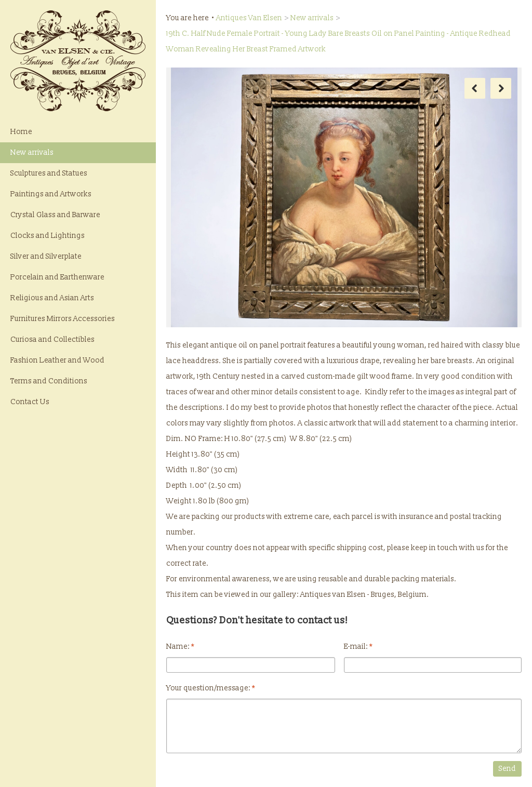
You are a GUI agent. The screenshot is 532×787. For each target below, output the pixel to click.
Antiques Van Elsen (249, 18)
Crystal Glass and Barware (55, 215)
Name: (180, 646)
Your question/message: (211, 688)
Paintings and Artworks (51, 194)
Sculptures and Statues (49, 173)
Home (21, 132)
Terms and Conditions (49, 381)
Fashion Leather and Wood (57, 360)
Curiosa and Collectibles (52, 339)
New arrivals (32, 152)
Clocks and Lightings (48, 236)
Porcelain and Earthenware (57, 277)
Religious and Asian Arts (52, 298)
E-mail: (358, 646)
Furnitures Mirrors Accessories (63, 319)
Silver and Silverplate (46, 256)
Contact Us (30, 402)
